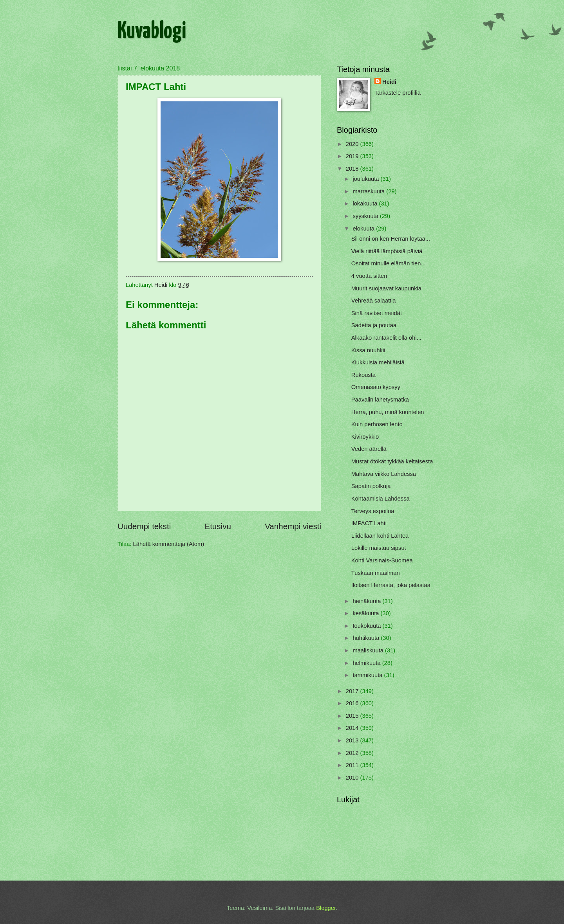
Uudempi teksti (144, 526)
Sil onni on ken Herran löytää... (391, 239)
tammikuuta (368, 675)
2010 (353, 778)
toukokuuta (367, 626)
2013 (353, 740)
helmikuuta (367, 663)
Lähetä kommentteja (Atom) (169, 544)
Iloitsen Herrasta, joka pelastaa (391, 585)
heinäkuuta (367, 601)
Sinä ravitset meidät (377, 313)
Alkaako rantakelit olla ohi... (386, 338)
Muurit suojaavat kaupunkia (386, 288)
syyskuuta (366, 216)
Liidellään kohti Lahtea (380, 536)
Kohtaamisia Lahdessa (381, 499)
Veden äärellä (369, 449)
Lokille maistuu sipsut (379, 548)
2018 (353, 169)
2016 (353, 703)
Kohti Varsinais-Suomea (382, 560)
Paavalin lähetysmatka (380, 400)
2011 (353, 765)
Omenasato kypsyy (376, 387)
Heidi (389, 82)
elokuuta (364, 229)
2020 (353, 144)
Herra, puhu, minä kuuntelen (388, 412)
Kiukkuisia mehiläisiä (378, 362)
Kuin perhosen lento (377, 424)
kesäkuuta (366, 613)
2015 (353, 716)
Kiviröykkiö (365, 437)
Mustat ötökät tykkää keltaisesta (392, 461)
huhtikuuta (367, 638)
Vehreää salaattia (374, 301)
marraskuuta (369, 191)
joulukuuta (366, 179)
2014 (353, 728)
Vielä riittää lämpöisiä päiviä (387, 251)
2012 (353, 753)
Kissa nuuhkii (368, 350)
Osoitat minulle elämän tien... (389, 263)
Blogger (326, 908)
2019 (353, 156)
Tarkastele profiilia (398, 93)
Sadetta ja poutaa (374, 325)
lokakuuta (366, 204)
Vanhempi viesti (293, 526)
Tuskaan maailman (376, 573)
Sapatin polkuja (371, 486)
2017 (353, 691)
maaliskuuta (369, 650)
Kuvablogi (152, 32)
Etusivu (218, 526)
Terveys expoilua (373, 511)
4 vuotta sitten (369, 276)
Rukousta (363, 375)
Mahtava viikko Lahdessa (384, 474)
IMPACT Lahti (369, 523)
